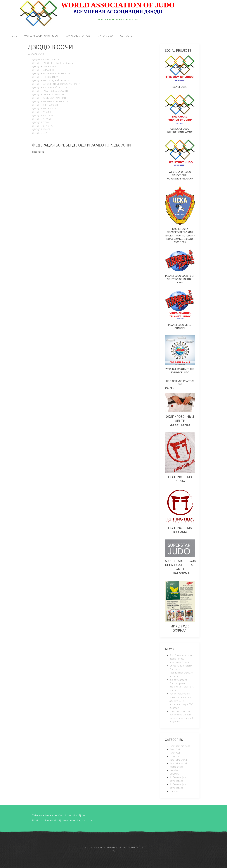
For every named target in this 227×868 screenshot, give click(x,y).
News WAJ (174, 770)
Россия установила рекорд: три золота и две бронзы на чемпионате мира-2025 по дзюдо (181, 701)
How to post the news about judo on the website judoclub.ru (62, 820)
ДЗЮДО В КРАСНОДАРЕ (44, 66)
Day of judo (180, 87)
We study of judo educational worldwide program (180, 175)
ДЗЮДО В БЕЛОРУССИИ (44, 108)
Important (174, 756)
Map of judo (105, 36)
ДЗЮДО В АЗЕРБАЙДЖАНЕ (46, 105)
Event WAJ (175, 749)
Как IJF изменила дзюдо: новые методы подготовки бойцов (182, 659)
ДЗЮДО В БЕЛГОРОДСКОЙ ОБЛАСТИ (51, 80)
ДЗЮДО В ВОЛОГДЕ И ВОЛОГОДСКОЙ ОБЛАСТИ (56, 84)
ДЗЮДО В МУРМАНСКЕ (43, 70)
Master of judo (176, 767)
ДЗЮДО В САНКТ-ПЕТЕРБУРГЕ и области (53, 63)
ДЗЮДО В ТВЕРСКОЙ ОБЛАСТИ (48, 94)
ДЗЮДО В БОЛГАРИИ (43, 115)
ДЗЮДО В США (40, 133)
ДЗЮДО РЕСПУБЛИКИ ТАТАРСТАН (49, 98)
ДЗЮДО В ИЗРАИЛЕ (42, 119)
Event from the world (180, 746)
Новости (174, 791)
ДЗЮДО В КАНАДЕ (41, 129)
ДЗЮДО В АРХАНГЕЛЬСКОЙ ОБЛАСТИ (51, 73)
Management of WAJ (78, 36)
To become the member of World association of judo (58, 815)
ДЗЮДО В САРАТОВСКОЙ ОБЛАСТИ (50, 91)
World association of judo (41, 36)
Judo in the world (178, 760)
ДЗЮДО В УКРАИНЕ (42, 112)
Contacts (126, 36)
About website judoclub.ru (105, 847)
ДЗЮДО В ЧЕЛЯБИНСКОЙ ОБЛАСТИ (50, 101)
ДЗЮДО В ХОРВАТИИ (43, 126)
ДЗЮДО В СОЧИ (36, 54)
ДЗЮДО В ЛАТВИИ (41, 122)
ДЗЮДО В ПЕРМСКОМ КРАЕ (46, 77)
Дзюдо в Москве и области (46, 59)
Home (13, 36)
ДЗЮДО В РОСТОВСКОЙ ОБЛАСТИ (50, 87)
